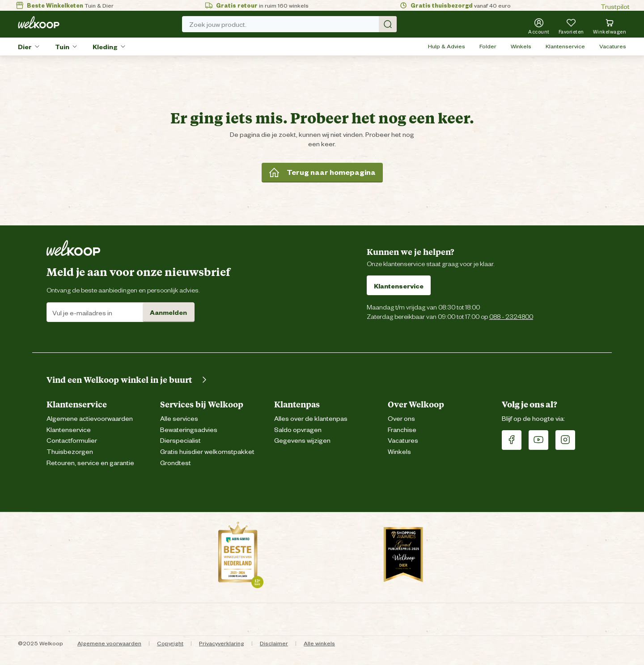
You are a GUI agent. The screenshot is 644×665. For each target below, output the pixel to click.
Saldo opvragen (298, 429)
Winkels (521, 46)
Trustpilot (615, 6)
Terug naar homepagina (322, 172)
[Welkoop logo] (39, 22)
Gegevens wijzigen (302, 440)
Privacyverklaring (222, 643)
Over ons (401, 418)
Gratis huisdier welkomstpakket (207, 451)
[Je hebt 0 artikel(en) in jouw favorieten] (571, 26)
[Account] (539, 26)
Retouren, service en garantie (90, 462)
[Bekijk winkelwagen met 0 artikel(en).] (610, 26)
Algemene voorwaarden (109, 643)
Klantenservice (565, 46)
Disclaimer (274, 643)
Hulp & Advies (447, 46)
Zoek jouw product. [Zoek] (293, 24)
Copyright (170, 643)
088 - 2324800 (511, 316)
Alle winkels (319, 643)
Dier (25, 46)
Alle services (179, 418)
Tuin (62, 46)
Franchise (402, 429)
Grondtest (176, 462)
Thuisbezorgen (70, 451)
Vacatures (613, 46)
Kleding (105, 46)
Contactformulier (72, 440)
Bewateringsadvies (189, 429)
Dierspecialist (180, 440)
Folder (488, 46)
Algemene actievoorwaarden (90, 418)
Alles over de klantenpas (311, 418)
